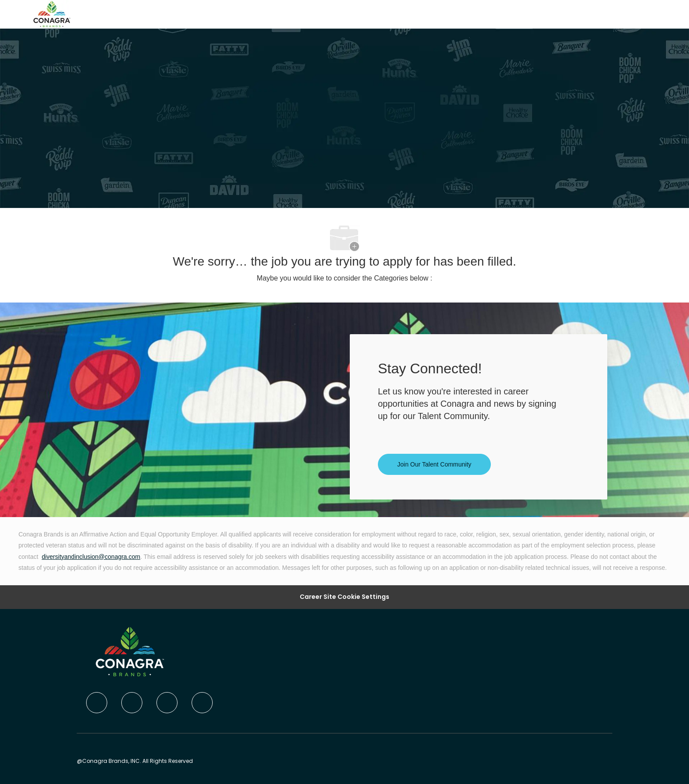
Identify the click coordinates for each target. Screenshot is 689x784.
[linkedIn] (132, 703)
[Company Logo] (52, 14)
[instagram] (202, 703)
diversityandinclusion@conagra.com (91, 557)
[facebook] (97, 703)
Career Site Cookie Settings (344, 597)
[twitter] (167, 703)
